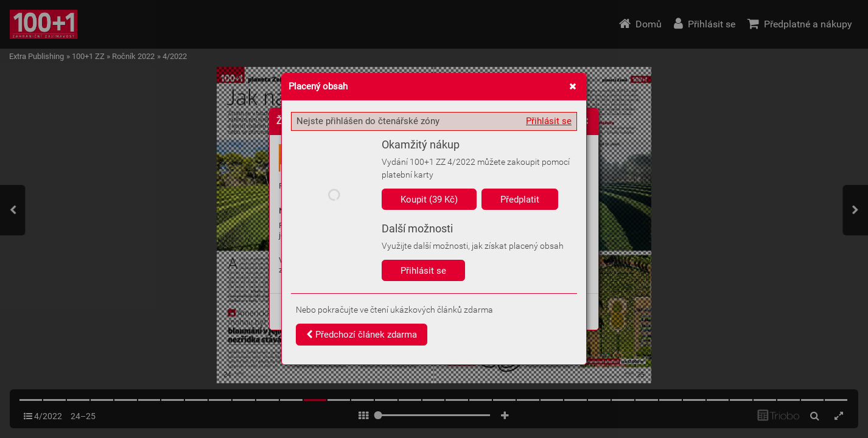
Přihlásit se (549, 121)
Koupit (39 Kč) (429, 200)
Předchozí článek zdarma (362, 335)
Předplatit (520, 200)
